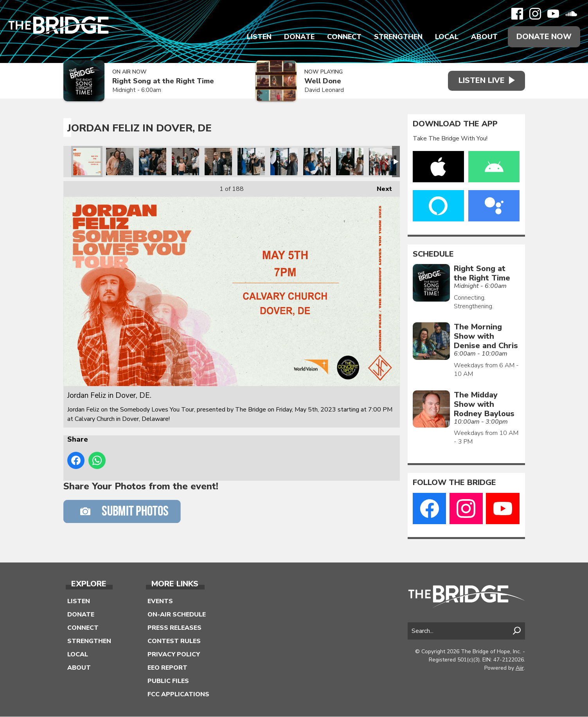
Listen (259, 37)
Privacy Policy (174, 655)
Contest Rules (174, 642)
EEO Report (167, 668)
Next (380, 187)
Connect (344, 37)
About (484, 37)
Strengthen (398, 37)
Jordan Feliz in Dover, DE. (87, 162)
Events (160, 602)
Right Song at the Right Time (163, 82)
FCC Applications (178, 695)
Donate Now (544, 37)
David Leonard (322, 90)
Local (446, 37)
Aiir (520, 668)
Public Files (168, 681)
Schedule (433, 254)
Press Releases (174, 628)
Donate (299, 37)
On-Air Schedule (177, 615)
